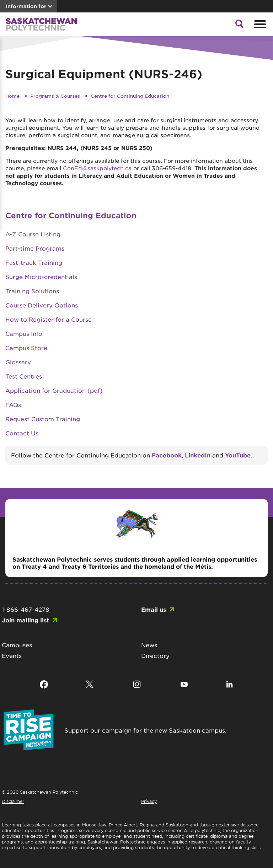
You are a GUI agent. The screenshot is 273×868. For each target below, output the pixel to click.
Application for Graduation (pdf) (54, 390)
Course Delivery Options (42, 305)
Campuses (17, 645)
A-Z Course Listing (33, 234)
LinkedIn (198, 455)
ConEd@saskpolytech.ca (97, 168)
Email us (154, 609)
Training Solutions (32, 291)
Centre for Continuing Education (130, 96)
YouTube (238, 455)
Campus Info (24, 333)
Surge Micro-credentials (41, 277)
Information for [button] (26, 6)
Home (12, 96)
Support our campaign (98, 730)
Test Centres (24, 376)
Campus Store (26, 348)
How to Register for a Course (49, 319)
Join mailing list (25, 620)
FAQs (13, 404)
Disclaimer (13, 801)
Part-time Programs (35, 248)
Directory (155, 655)
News (149, 645)
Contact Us (22, 433)
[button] (239, 26)
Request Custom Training (43, 419)
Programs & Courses (55, 96)
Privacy (149, 801)
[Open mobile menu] (259, 24)
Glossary (18, 362)
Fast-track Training (34, 262)
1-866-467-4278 (26, 609)
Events (12, 655)
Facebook (167, 455)
